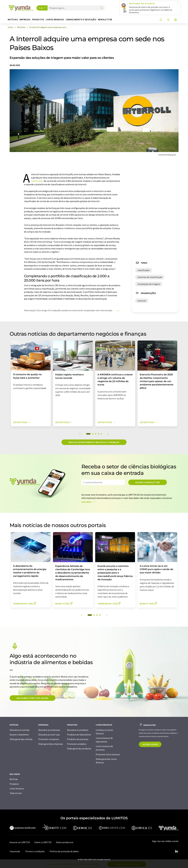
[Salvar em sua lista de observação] (161, 20)
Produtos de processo (78, 739)
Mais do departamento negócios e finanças (94, 442)
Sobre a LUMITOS (43, 842)
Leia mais (89, 502)
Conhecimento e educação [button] (81, 19)
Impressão (15, 851)
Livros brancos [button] (55, 19)
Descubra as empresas (49, 730)
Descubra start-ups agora (33, 698)
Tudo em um (16, 793)
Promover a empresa (49, 739)
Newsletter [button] (105, 19)
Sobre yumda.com (65, 842)
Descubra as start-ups (49, 735)
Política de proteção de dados (64, 851)
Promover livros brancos (108, 754)
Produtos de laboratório (79, 735)
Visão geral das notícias (21, 739)
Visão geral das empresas (51, 744)
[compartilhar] (168, 20)
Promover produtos (77, 744)
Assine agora (150, 744)
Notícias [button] (13, 19)
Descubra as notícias (20, 730)
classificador (37, 181)
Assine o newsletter (148, 482)
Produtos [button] (38, 19)
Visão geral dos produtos (79, 748)
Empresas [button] (25, 19)
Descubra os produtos (78, 730)
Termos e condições (35, 851)
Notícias (14, 779)
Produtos (14, 784)
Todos (41, 8)
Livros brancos (17, 788)
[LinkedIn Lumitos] (177, 851)
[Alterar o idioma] (176, 20)
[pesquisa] (102, 8)
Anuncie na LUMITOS (20, 842)
